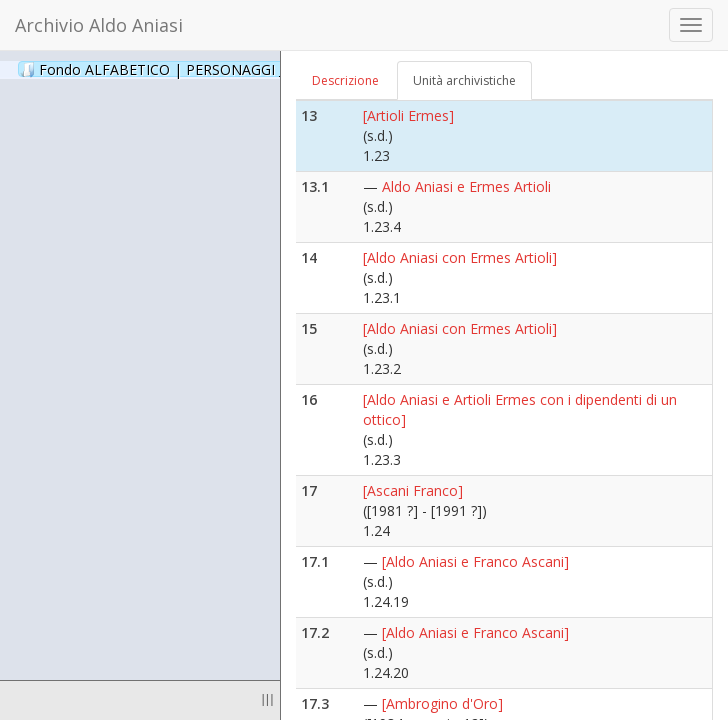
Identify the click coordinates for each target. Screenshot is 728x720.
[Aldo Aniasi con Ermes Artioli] (460, 257)
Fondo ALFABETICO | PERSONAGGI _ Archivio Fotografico (242, 69)
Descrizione (345, 80)
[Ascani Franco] (413, 490)
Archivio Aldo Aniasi (99, 25)
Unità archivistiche (464, 80)
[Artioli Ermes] (408, 115)
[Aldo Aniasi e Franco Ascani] (475, 561)
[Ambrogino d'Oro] (442, 703)
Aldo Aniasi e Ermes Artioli (466, 186)
